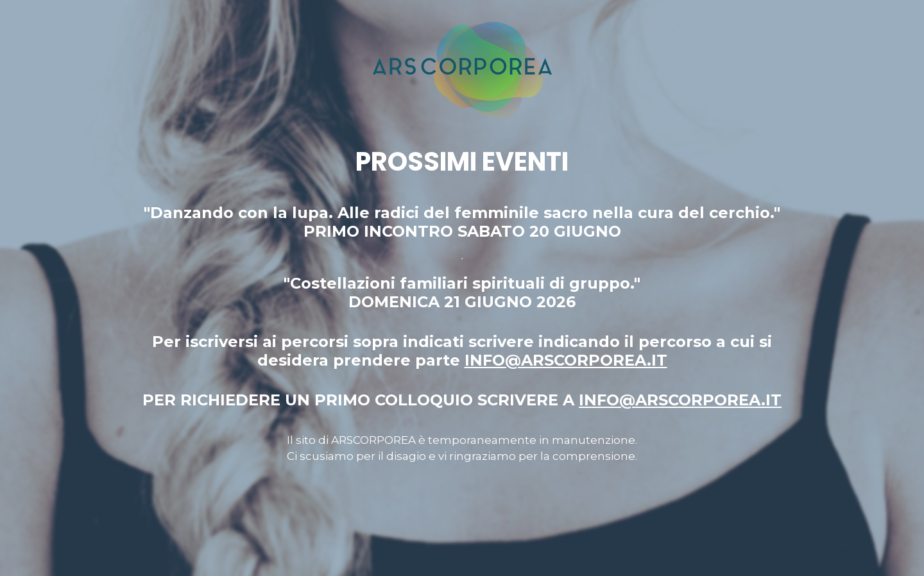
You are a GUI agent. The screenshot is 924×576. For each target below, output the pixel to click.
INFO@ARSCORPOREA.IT (566, 360)
